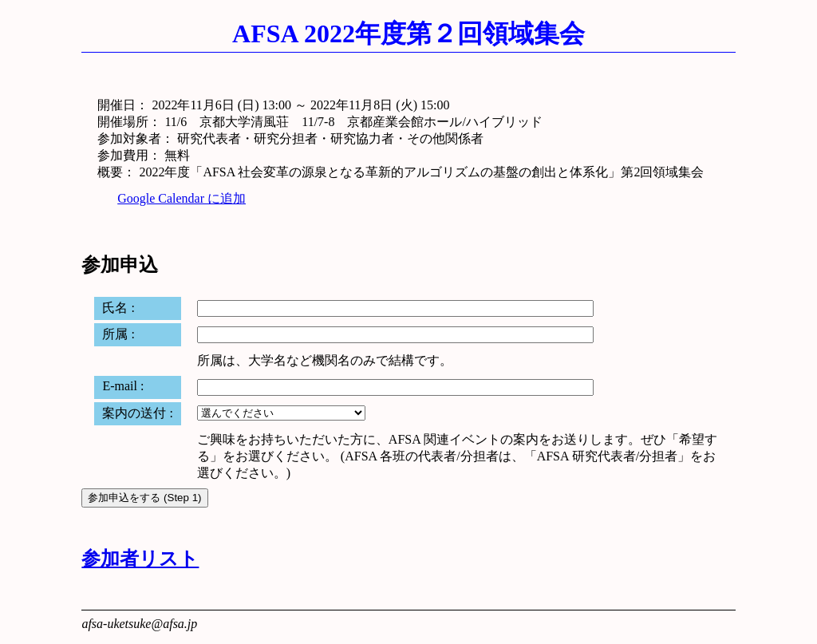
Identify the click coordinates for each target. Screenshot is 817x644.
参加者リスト (140, 559)
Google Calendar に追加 (182, 198)
